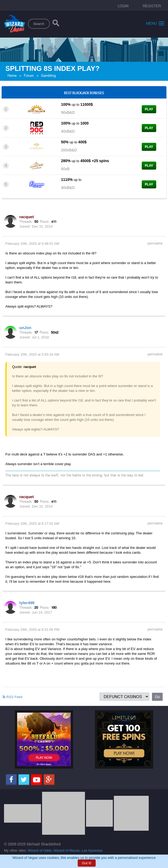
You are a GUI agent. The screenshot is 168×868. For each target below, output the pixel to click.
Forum (29, 76)
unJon (25, 328)
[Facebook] (11, 780)
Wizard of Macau (67, 850)
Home (12, 76)
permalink (155, 243)
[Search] (56, 24)
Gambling (48, 76)
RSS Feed (13, 697)
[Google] (49, 780)
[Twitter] (24, 780)
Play (149, 109)
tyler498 (27, 603)
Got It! (87, 863)
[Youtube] (36, 780)
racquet (27, 217)
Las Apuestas (92, 850)
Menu (155, 23)
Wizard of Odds (40, 850)
